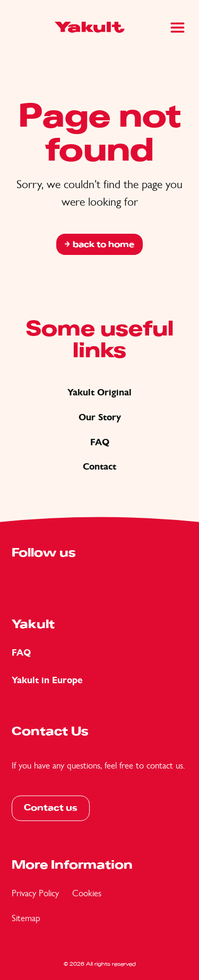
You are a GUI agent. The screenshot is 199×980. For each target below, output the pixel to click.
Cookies (87, 893)
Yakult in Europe (47, 680)
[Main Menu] (178, 28)
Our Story (100, 417)
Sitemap (26, 918)
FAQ (100, 442)
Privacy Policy (35, 893)
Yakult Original (99, 392)
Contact (99, 467)
